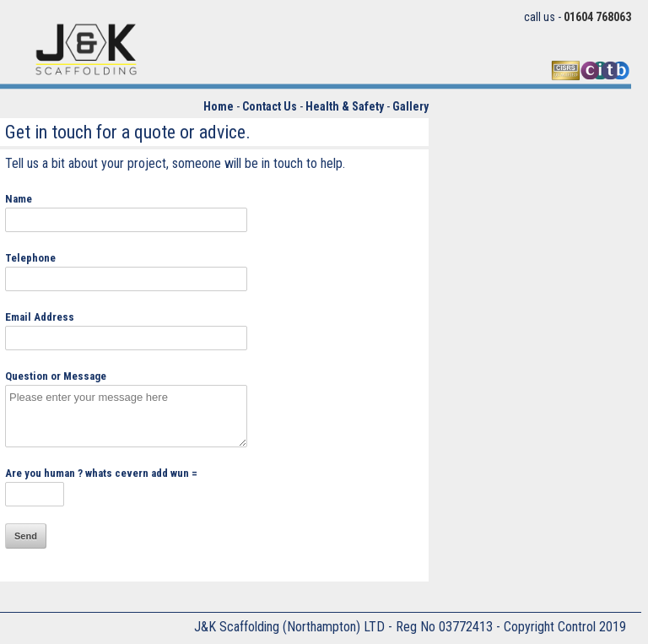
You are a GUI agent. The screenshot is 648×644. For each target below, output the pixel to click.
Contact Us (270, 106)
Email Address (40, 317)
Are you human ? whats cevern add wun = (101, 473)
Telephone (30, 258)
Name (19, 199)
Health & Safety (345, 106)
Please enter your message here (126, 416)
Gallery (410, 106)
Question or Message (56, 376)
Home (219, 106)
